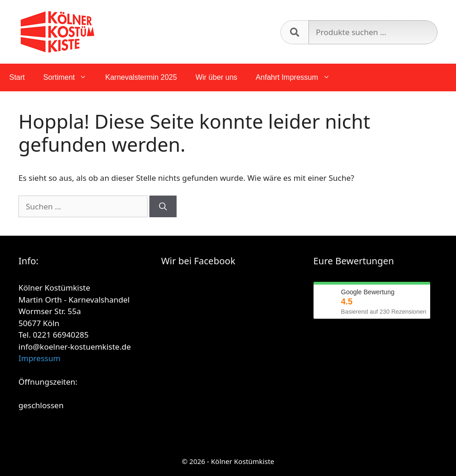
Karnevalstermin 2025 (141, 77)
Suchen (294, 32)
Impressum (39, 358)
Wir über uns (216, 77)
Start (17, 77)
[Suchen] (163, 207)
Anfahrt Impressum (298, 77)
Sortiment (70, 77)
